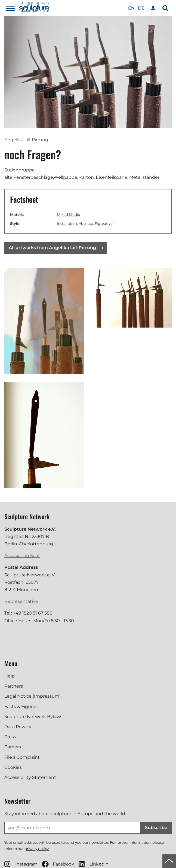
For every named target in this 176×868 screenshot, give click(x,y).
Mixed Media (69, 214)
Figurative (104, 223)
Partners (14, 686)
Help (10, 676)
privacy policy (37, 849)
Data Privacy (18, 727)
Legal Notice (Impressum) (33, 696)
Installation (67, 223)
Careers (13, 747)
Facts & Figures (21, 707)
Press (10, 737)
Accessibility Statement (30, 777)
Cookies (13, 767)
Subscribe (156, 828)
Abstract (86, 223)
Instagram (21, 864)
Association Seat (22, 556)
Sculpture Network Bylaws (33, 717)
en (131, 8)
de (141, 8)
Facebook (58, 864)
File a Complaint (22, 757)
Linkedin (94, 864)
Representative (21, 601)
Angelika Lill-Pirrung (26, 140)
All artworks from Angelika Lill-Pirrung (56, 248)
